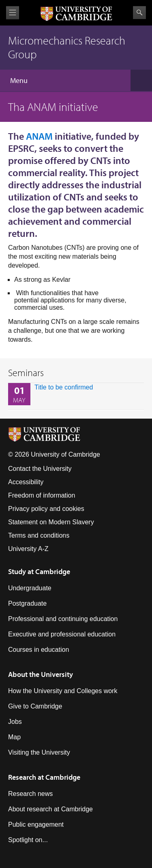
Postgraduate (27, 603)
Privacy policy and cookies (46, 509)
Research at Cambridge (44, 777)
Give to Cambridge (35, 706)
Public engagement (36, 824)
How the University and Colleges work (63, 691)
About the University (41, 674)
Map (14, 737)
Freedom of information (42, 495)
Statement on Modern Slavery (51, 522)
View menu (13, 13)
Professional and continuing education (63, 619)
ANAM (39, 136)
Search (139, 13)
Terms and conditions (39, 535)
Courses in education (39, 650)
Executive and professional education (62, 634)
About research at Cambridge (50, 809)
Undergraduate (30, 588)
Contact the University (40, 469)
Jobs (15, 722)
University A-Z (28, 549)
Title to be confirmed (64, 387)
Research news (30, 794)
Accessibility (26, 482)
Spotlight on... (28, 840)
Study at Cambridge (39, 571)
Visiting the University (39, 752)
